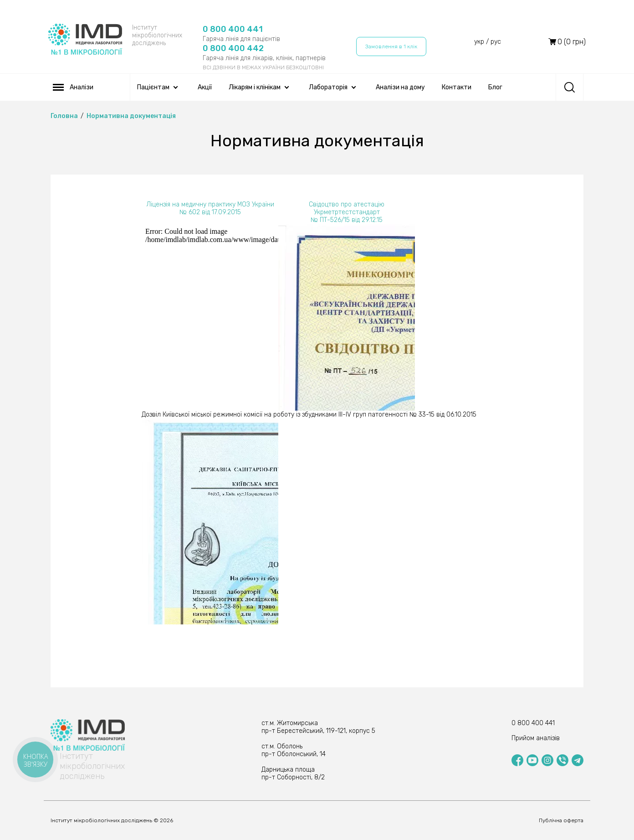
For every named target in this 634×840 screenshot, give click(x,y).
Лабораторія (328, 87)
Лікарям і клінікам (255, 87)
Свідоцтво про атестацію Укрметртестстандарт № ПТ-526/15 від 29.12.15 (347, 212)
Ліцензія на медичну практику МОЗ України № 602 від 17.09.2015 (210, 208)
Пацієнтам (153, 87)
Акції (205, 87)
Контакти (457, 87)
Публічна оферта (561, 820)
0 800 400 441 (233, 29)
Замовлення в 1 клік (391, 46)
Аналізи (73, 87)
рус (496, 42)
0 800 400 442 (233, 48)
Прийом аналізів (536, 738)
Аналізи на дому (400, 87)
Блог (495, 87)
